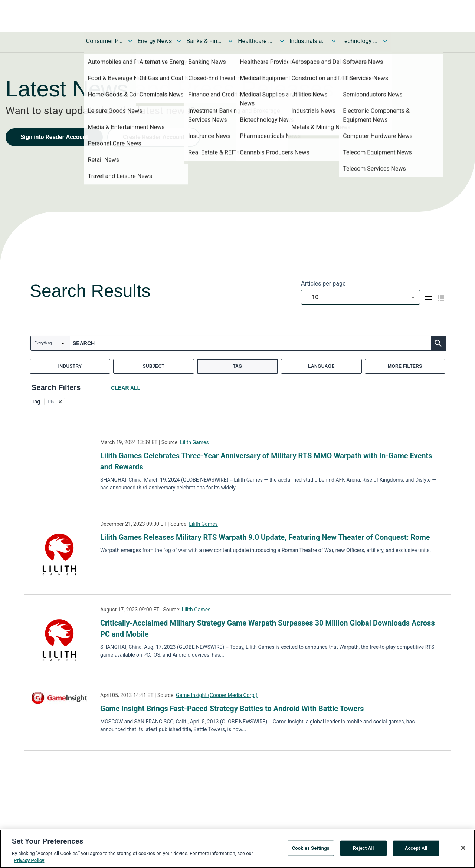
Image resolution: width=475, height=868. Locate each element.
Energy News (155, 41)
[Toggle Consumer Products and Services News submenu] (130, 41)
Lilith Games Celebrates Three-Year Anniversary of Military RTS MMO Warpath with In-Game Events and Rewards (266, 461)
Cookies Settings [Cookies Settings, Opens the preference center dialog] (311, 848)
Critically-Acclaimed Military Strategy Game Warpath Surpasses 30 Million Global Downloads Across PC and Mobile (268, 628)
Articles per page (323, 283)
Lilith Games (194, 442)
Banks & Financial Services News (205, 41)
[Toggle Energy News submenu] (179, 41)
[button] (55, 402)
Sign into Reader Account (54, 137)
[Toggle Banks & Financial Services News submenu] (230, 41)
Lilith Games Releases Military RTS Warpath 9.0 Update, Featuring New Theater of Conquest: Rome (265, 537)
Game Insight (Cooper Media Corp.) (217, 695)
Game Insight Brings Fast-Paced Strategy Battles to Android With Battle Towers (232, 709)
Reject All (363, 848)
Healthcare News (256, 41)
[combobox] (361, 297)
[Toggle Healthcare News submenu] (282, 41)
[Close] (463, 848)
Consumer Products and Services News (105, 41)
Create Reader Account (154, 137)
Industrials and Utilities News (308, 41)
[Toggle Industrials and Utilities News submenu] (334, 41)
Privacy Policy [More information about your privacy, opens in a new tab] (29, 860)
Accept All (416, 848)
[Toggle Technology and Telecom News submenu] (385, 41)
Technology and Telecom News (360, 41)
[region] (237, 849)
